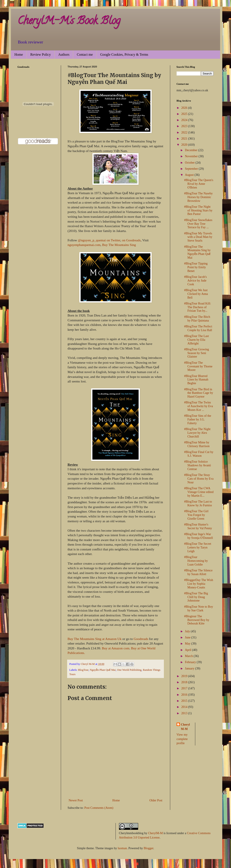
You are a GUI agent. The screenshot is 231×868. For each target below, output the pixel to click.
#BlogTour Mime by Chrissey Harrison (197, 444)
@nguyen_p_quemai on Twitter (99, 240)
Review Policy (41, 54)
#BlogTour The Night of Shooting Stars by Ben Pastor (198, 210)
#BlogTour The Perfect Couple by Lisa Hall (198, 328)
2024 (185, 120)
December (191, 150)
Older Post (156, 800)
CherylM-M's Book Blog (69, 22)
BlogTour (83, 670)
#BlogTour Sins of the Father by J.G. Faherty (198, 419)
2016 (185, 695)
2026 (185, 108)
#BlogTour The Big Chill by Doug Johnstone (196, 597)
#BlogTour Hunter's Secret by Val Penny (198, 526)
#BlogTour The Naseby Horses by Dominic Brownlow (198, 197)
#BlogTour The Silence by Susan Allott (198, 572)
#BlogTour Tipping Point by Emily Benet (196, 267)
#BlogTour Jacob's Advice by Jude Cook (195, 281)
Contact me (85, 54)
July (188, 631)
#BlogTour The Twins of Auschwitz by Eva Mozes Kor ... (199, 406)
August (190, 175)
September (192, 169)
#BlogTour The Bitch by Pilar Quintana (197, 319)
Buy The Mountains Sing (119, 245)
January (190, 668)
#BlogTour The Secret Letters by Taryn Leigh (198, 547)
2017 (185, 688)
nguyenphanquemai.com (84, 245)
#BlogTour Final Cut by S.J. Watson (199, 454)
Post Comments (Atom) (99, 808)
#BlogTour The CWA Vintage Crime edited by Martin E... (199, 492)
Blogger (148, 848)
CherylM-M (155, 833)
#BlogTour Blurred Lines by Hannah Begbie (196, 380)
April (188, 650)
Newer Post (76, 800)
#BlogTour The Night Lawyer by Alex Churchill (197, 433)
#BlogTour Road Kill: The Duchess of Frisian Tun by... (198, 307)
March (189, 656)
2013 (185, 713)
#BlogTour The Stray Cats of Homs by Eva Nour (199, 479)
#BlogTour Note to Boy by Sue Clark (199, 609)
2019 (185, 676)
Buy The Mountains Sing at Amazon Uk (95, 639)
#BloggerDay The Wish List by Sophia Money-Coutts (199, 584)
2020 (185, 145)
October (190, 163)
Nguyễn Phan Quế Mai (103, 670)
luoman (122, 848)
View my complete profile (182, 739)
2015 (185, 701)
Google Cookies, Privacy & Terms (124, 54)
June (188, 637)
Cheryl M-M (185, 727)
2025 (185, 114)
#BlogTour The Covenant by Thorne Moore (198, 366)
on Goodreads (131, 240)
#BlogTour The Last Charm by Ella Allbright (196, 340)
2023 (185, 126)
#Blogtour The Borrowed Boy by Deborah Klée (197, 620)
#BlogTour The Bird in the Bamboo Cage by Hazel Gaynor (199, 393)
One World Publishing (129, 670)
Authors (64, 54)
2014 (185, 707)
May (188, 644)
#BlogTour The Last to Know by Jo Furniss (198, 503)
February (191, 662)
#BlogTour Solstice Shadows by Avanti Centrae (198, 465)
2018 (185, 682)
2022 (185, 132)
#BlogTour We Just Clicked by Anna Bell (196, 294)
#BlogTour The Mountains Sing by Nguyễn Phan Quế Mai (197, 252)
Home (19, 54)
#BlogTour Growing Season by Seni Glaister (197, 353)
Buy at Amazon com (115, 648)
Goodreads (141, 639)
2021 (185, 139)
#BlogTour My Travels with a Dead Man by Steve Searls (198, 237)
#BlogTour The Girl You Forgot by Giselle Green (196, 515)
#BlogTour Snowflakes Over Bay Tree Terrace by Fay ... (198, 224)
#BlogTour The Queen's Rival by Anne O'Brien (199, 184)
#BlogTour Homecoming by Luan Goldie (196, 561)
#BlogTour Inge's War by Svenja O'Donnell (199, 536)
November (192, 156)
